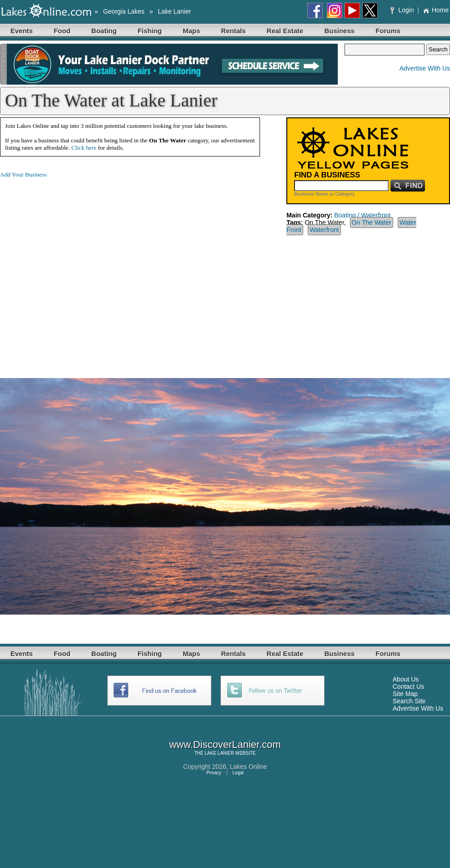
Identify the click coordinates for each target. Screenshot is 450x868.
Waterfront (324, 230)
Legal (238, 773)
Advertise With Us (425, 68)
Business (339, 31)
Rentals (233, 31)
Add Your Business (23, 174)
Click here (84, 148)
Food (62, 31)
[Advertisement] (85, 271)
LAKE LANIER (219, 753)
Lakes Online (249, 767)
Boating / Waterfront (362, 215)
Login (403, 10)
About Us (406, 679)
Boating (104, 31)
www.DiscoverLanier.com (225, 744)
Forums (388, 31)
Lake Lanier (174, 11)
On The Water (372, 222)
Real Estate (285, 31)
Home (436, 10)
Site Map (405, 694)
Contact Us (408, 686)
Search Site (409, 701)
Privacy (214, 773)
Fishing (150, 31)
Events (22, 31)
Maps (191, 31)
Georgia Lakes (124, 11)
